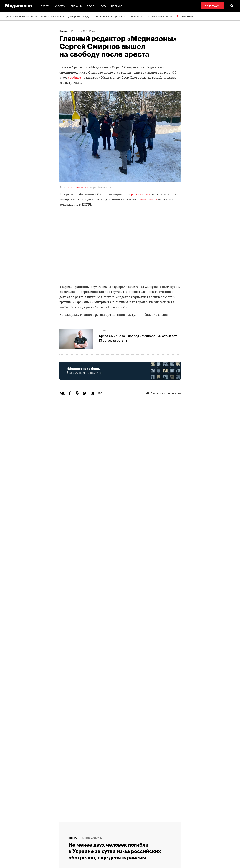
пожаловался (147, 200)
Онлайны (76, 6)
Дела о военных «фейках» (22, 16)
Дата (103, 6)
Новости (45, 6)
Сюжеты (60, 6)
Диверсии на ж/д (78, 16)
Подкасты (118, 6)
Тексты (91, 6)
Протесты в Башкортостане (110, 16)
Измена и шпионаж (53, 16)
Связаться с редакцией (163, 393)
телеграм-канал (77, 187)
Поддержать (212, 6)
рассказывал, (141, 195)
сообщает (75, 78)
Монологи (137, 16)
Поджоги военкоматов (160, 16)
